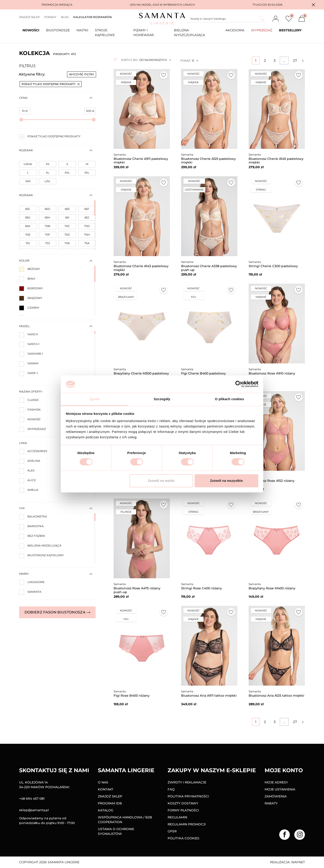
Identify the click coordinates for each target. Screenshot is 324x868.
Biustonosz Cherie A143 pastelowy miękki (141, 268)
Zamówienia (276, 796)
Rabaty (271, 803)
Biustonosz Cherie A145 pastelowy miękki (276, 161)
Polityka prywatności (188, 796)
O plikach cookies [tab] (229, 399)
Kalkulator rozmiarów (93, 17)
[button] (313, 5)
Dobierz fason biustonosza (57, 612)
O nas (103, 782)
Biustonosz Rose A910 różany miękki (272, 375)
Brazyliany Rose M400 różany (272, 588)
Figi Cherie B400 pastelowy (204, 373)
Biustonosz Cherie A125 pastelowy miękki (208, 161)
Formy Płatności (183, 810)
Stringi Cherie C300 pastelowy (273, 266)
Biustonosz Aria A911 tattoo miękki (209, 696)
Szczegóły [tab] (162, 399)
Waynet (298, 862)
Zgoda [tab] (94, 399)
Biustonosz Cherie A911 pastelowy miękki (141, 161)
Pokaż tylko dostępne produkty (51, 84)
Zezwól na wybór (161, 481)
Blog (65, 17)
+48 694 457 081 (32, 799)
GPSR (172, 831)
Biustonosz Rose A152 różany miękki (272, 483)
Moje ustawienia (280, 789)
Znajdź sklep (29, 17)
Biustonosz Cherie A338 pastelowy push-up (209, 268)
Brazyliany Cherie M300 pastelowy (141, 373)
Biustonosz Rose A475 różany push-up (137, 590)
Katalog (106, 810)
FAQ (171, 789)
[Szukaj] (226, 19)
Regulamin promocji (187, 824)
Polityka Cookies (183, 838)
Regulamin (177, 817)
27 (295, 61)
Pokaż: (186, 61)
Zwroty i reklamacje (187, 782)
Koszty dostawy (183, 803)
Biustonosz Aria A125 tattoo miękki (276, 696)
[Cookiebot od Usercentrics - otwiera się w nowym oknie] (239, 384)
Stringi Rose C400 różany (201, 588)
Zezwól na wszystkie (226, 481)
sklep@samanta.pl (34, 810)
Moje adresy (276, 782)
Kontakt (106, 789)
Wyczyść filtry (82, 74)
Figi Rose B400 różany (132, 696)
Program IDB (110, 803)
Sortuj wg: (130, 60)
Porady (50, 17)
